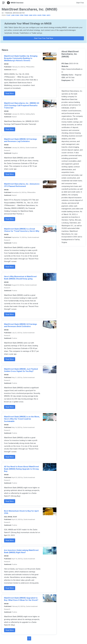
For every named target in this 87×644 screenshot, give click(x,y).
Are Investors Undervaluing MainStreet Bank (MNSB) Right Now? (21, 551)
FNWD (26, 15)
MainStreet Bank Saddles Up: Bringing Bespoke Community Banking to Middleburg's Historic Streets (21, 58)
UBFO (48, 15)
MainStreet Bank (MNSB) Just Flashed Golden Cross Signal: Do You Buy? (21, 370)
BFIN (35, 15)
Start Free (80, 3)
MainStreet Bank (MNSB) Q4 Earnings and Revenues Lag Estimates (21, 140)
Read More (10, 93)
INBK (31, 15)
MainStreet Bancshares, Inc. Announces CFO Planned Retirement (22, 185)
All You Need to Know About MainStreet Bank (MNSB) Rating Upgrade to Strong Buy (22, 469)
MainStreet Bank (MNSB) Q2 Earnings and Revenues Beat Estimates (21, 325)
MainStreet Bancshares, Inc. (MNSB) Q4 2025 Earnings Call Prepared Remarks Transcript (22, 105)
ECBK (17, 15)
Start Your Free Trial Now (44, 38)
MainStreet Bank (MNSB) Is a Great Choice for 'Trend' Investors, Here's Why (22, 230)
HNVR (39, 15)
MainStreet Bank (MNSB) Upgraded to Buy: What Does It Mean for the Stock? (21, 599)
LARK (13, 15)
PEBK (44, 15)
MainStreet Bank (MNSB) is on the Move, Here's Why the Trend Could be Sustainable (22, 419)
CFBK (22, 15)
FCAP (8, 15)
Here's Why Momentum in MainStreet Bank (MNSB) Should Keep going (20, 278)
